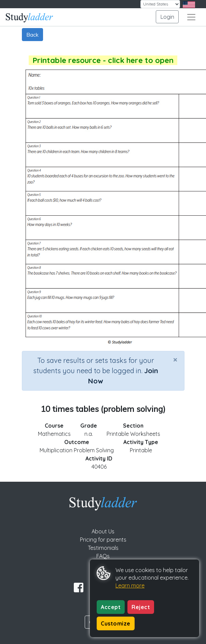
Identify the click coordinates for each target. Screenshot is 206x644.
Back (32, 35)
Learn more (130, 585)
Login (167, 17)
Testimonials (103, 548)
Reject (141, 607)
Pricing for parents (103, 540)
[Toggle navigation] (191, 17)
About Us (103, 531)
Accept (111, 607)
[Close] (175, 359)
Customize (116, 623)
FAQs (103, 556)
